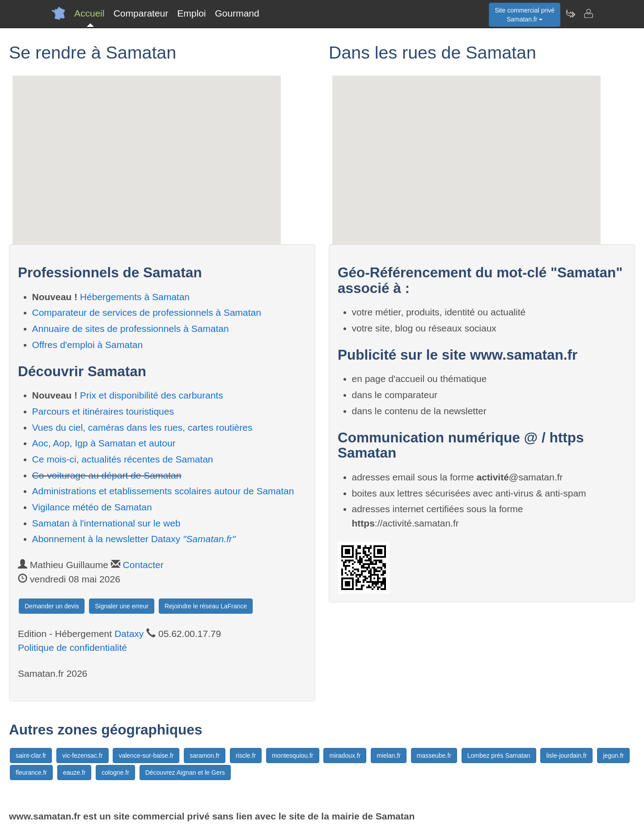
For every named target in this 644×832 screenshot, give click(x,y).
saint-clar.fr (31, 756)
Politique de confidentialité (72, 647)
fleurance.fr (31, 773)
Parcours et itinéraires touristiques (103, 411)
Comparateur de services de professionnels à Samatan (147, 312)
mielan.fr (389, 756)
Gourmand (237, 13)
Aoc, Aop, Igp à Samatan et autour (104, 443)
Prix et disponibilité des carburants (152, 395)
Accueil (89, 13)
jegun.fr (613, 756)
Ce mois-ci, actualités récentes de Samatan (123, 459)
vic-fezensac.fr (82, 756)
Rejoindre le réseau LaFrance (206, 606)
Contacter (143, 565)
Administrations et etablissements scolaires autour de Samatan (163, 491)
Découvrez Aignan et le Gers (185, 773)
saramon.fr (205, 756)
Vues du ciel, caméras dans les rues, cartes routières (142, 427)
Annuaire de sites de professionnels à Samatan (131, 329)
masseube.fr (434, 756)
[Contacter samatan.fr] (588, 13)
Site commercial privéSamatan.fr (525, 15)
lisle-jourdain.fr (566, 756)
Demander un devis (52, 606)
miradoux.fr (345, 756)
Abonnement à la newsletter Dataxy (134, 539)
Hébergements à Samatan (135, 297)
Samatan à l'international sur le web (106, 523)
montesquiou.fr (293, 756)
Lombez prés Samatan (499, 756)
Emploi (191, 13)
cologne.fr (115, 773)
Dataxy (129, 634)
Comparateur (141, 13)
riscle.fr (246, 756)
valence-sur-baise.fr (146, 756)
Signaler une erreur (122, 606)
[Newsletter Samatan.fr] (570, 13)
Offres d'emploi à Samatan (88, 345)
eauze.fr (74, 773)
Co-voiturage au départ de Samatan (107, 475)
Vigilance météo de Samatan (92, 507)
